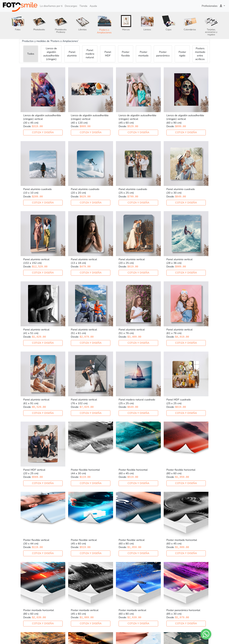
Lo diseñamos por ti (51, 6)
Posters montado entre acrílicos (200, 54)
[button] (222, 6)
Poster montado (143, 54)
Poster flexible (126, 54)
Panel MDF (108, 54)
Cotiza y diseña (43, 132)
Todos (31, 54)
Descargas (71, 6)
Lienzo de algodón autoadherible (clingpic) (51, 54)
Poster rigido (182, 54)
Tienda (83, 6)
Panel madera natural (90, 54)
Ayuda (93, 6)
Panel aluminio (72, 54)
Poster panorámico (163, 54)
